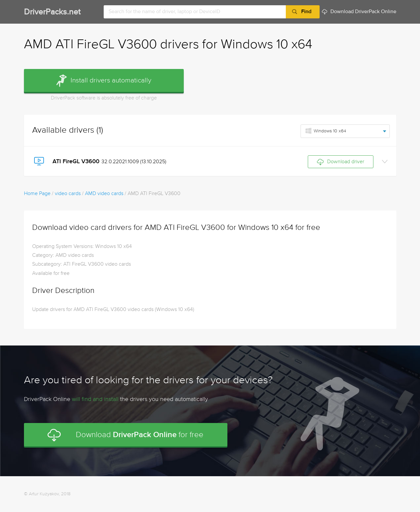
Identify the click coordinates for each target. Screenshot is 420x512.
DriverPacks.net (52, 12)
